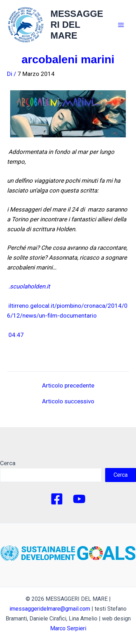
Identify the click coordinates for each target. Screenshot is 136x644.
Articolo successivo (68, 401)
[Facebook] (57, 499)
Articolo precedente (68, 386)
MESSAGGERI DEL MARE (77, 25)
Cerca (8, 463)
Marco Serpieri (68, 628)
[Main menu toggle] (121, 25)
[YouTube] (79, 499)
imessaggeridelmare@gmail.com (50, 609)
